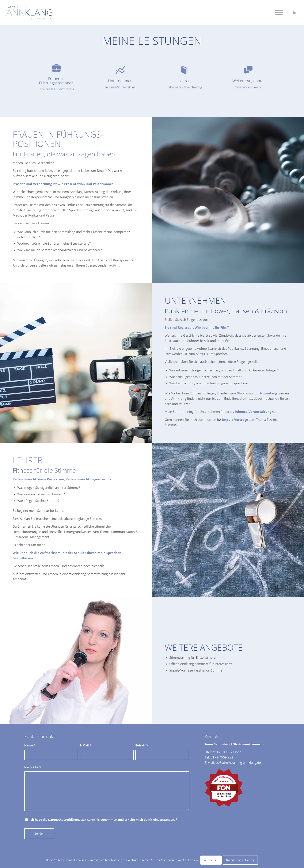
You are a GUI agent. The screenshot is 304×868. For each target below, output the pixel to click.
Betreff (142, 745)
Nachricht (33, 767)
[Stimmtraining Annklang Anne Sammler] (29, 12)
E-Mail (85, 745)
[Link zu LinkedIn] (295, 12)
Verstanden (211, 860)
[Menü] (278, 12)
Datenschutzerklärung (64, 820)
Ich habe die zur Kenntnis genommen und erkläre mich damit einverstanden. (104, 820)
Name (30, 745)
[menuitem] (278, 12)
